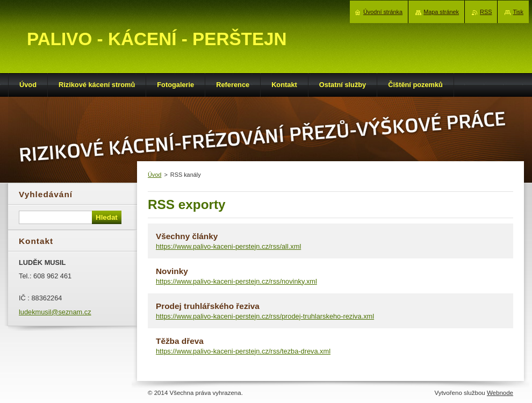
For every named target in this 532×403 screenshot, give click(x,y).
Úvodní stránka (383, 12)
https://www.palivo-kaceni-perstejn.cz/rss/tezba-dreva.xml (243, 351)
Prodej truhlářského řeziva (208, 306)
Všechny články (187, 236)
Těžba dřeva (180, 341)
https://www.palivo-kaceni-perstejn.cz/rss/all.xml (228, 246)
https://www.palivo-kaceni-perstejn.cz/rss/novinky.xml (236, 281)
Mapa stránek (441, 12)
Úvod (154, 175)
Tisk (518, 12)
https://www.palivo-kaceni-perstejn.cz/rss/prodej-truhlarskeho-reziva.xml (265, 316)
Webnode (500, 393)
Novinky (172, 271)
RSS (486, 12)
